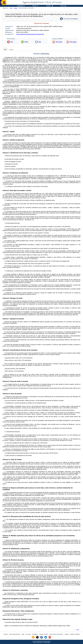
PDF (12, 42)
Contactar (6, 634)
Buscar (16, 8)
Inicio (11, 8)
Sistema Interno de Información (56, 634)
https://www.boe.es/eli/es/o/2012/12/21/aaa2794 (30, 34)
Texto (5, 50)
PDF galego (73, 42)
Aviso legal (28, 634)
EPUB (26, 42)
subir (78, 630)
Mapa (23, 634)
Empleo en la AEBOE (75, 634)
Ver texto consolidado (71, 19)
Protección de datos (44, 634)
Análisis (11, 50)
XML (40, 42)
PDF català (59, 42)
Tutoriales (67, 634)
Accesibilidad (35, 634)
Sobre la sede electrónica (15, 634)
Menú (63, 6)
